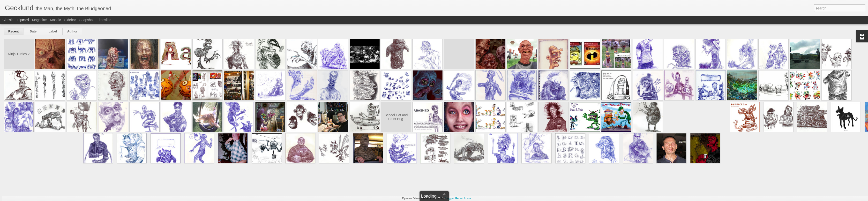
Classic (8, 20)
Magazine (40, 20)
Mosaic (55, 20)
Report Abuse (463, 198)
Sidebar (70, 20)
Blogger (449, 198)
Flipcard (23, 20)
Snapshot (86, 20)
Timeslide (104, 20)
